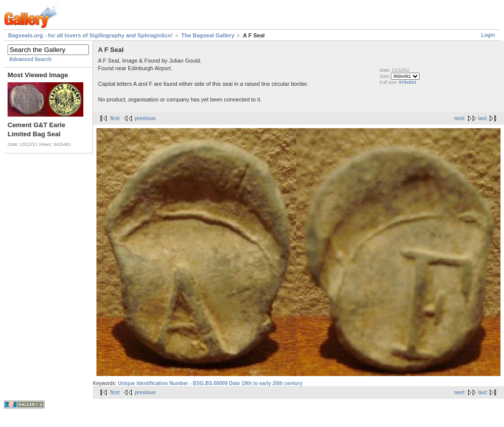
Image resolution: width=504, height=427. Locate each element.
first (115, 118)
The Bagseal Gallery (208, 35)
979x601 (408, 82)
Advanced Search (30, 59)
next (459, 118)
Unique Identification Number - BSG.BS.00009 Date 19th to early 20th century (210, 383)
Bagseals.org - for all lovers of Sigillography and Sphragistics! (90, 35)
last (483, 118)
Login (488, 35)
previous (145, 118)
